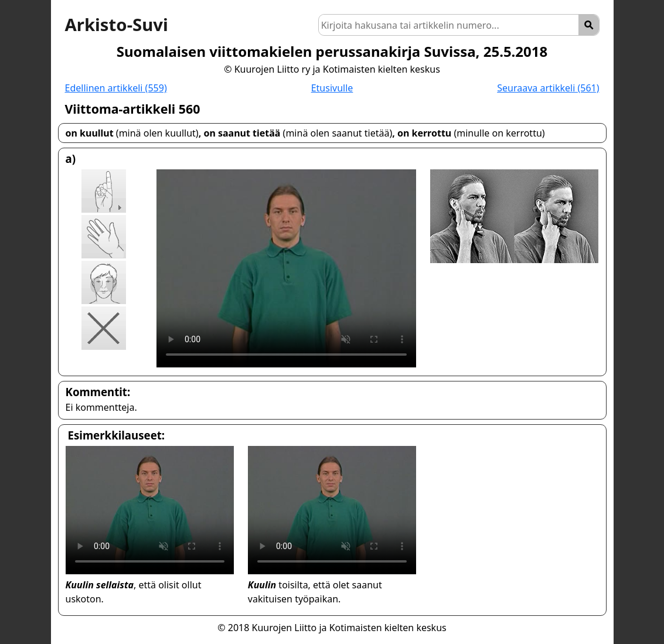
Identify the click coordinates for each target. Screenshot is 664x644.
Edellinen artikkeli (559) (116, 88)
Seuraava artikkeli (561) (548, 88)
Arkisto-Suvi (117, 25)
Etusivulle (332, 88)
